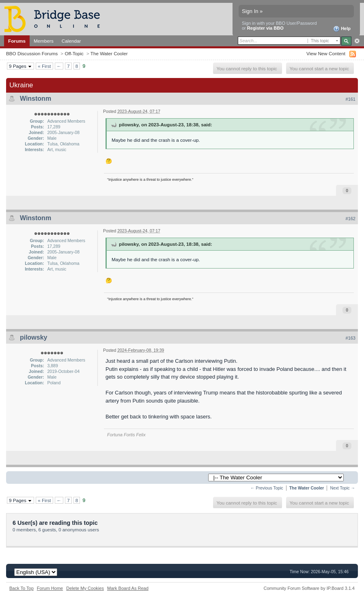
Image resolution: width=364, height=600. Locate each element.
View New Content (326, 53)
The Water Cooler (109, 53)
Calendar (71, 41)
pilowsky (34, 337)
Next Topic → (342, 488)
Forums (17, 41)
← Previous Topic (267, 488)
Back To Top (22, 588)
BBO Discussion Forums (32, 53)
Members (44, 41)
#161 (351, 99)
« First (44, 66)
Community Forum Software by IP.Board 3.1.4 (309, 588)
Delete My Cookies (85, 588)
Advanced (357, 41)
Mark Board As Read (128, 588)
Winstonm (36, 99)
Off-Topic (74, 53)
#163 (351, 338)
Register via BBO (265, 28)
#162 (351, 219)
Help (342, 29)
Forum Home (50, 588)
